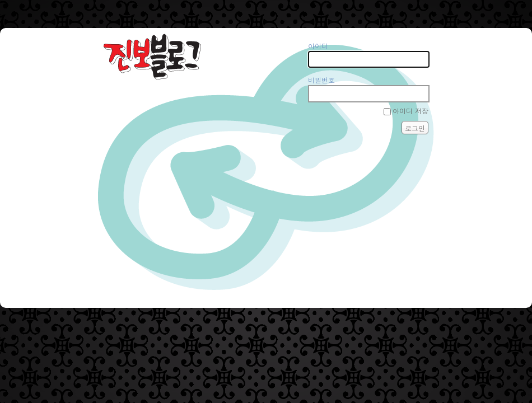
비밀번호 (321, 80)
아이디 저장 (410, 111)
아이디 (318, 46)
